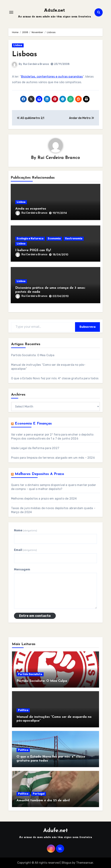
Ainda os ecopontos (31, 209)
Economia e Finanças (33, 424)
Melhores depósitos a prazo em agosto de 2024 (44, 499)
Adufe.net (54, 10)
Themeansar (85, 863)
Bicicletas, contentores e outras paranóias (52, 76)
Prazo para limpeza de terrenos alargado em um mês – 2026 (53, 458)
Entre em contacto (35, 616)
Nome (26, 530)
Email (25, 550)
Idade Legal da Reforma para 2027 (35, 448)
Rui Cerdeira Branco (36, 64)
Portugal (39, 794)
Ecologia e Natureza (30, 239)
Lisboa (18, 45)
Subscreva (87, 327)
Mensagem (22, 569)
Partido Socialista (30, 674)
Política (23, 710)
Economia (54, 239)
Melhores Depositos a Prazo (40, 474)
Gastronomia (74, 239)
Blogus (67, 863)
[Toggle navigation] (11, 12)
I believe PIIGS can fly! (33, 250)
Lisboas (25, 55)
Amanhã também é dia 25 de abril (43, 800)
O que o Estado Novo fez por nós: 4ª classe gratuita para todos (55, 378)
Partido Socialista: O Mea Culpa (33, 355)
